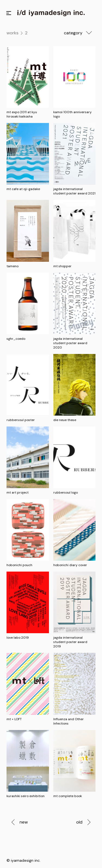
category (80, 33)
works (13, 33)
